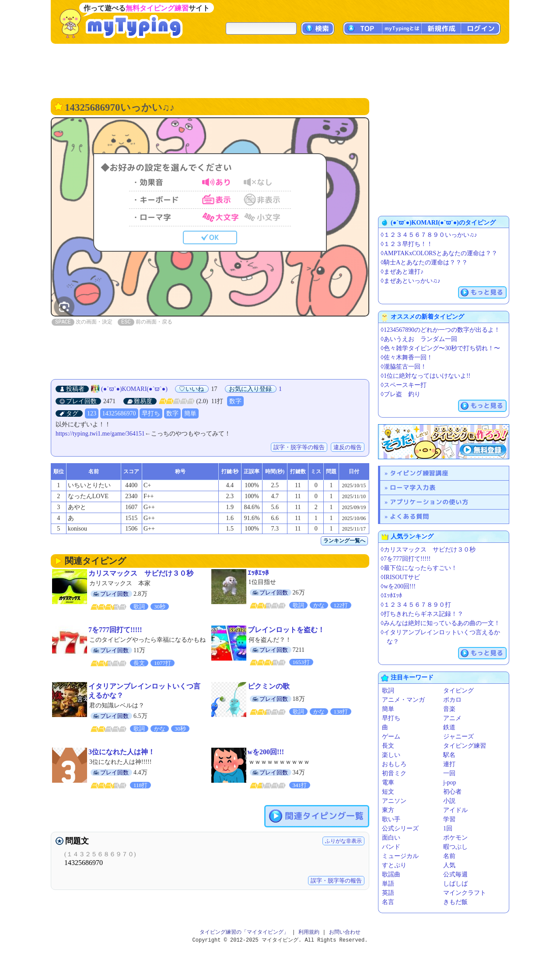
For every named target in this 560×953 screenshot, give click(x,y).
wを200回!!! (266, 752)
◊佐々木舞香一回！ (407, 357)
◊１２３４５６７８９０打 (416, 605)
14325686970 (119, 413)
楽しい (391, 755)
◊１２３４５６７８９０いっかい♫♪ (429, 235)
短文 (388, 792)
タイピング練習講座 (419, 473)
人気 (449, 865)
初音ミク (394, 773)
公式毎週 (455, 874)
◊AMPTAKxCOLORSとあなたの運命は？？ (439, 253)
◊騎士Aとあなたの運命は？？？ (424, 262)
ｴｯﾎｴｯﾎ (258, 573)
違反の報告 (348, 447)
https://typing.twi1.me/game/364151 (100, 434)
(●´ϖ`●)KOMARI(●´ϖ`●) (134, 389)
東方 (388, 810)
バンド (391, 847)
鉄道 (449, 727)
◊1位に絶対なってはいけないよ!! (425, 376)
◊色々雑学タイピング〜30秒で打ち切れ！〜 (440, 348)
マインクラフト (465, 893)
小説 (449, 801)
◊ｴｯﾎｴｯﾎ (391, 596)
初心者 (452, 792)
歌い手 (391, 819)
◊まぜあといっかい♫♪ (410, 281)
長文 (388, 746)
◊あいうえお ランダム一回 (419, 339)
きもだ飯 (455, 902)
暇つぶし (455, 847)
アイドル (455, 810)
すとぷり (394, 865)
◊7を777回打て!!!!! (406, 559)
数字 (235, 401)
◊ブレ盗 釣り (401, 394)
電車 (388, 782)
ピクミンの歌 (269, 686)
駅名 (449, 755)
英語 (388, 893)
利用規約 (309, 932)
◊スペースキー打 (404, 385)
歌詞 (388, 691)
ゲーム (391, 737)
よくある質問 (409, 516)
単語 (388, 884)
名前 (449, 856)
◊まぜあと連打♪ (402, 272)
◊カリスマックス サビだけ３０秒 (428, 550)
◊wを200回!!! (398, 586)
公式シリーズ (400, 828)
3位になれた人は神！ (122, 752)
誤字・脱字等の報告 (299, 447)
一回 (449, 773)
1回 (448, 828)
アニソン (394, 801)
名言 (388, 902)
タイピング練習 (465, 746)
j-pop (450, 782)
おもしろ (394, 764)
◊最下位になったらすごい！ (419, 568)
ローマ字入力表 (413, 487)
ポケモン (455, 838)
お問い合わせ (345, 932)
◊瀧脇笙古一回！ (404, 367)
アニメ (452, 718)
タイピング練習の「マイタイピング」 (244, 932)
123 (92, 413)
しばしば (455, 884)
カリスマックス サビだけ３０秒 (141, 573)
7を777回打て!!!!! (115, 630)
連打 (449, 764)
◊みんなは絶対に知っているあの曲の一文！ (440, 623)
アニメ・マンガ (403, 700)
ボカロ (452, 700)
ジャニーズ (458, 737)
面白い (391, 838)
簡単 (190, 413)
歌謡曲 (391, 874)
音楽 (449, 709)
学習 (449, 819)
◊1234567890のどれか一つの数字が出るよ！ (440, 330)
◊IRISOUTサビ (400, 577)
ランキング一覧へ (344, 541)
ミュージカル (400, 856)
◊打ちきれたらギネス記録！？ (422, 614)
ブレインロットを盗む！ (286, 630)
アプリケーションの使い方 (429, 502)
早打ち (151, 413)
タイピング (458, 691)
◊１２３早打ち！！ (407, 244)
